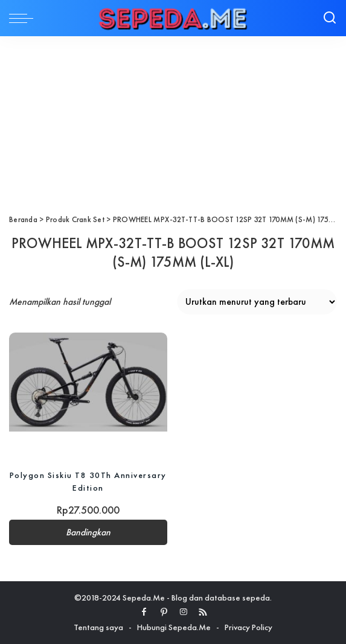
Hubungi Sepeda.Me (174, 627)
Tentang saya (98, 627)
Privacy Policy (248, 627)
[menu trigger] (24, 18)
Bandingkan (88, 532)
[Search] (330, 18)
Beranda (23, 219)
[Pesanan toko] (257, 302)
